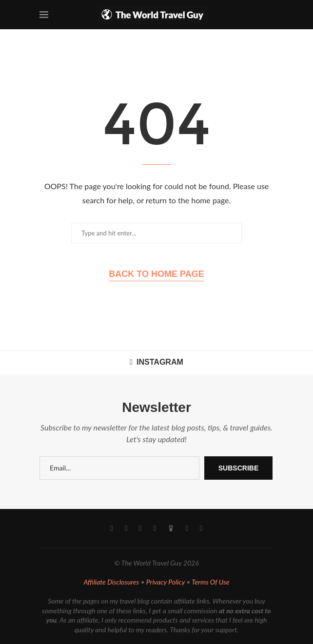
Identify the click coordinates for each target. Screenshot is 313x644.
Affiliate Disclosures (112, 582)
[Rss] (201, 528)
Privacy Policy (166, 582)
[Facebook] (112, 528)
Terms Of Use (210, 582)
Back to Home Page (156, 274)
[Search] (269, 15)
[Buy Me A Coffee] (171, 528)
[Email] (187, 528)
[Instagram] (126, 528)
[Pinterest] (155, 528)
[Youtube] (140, 528)
